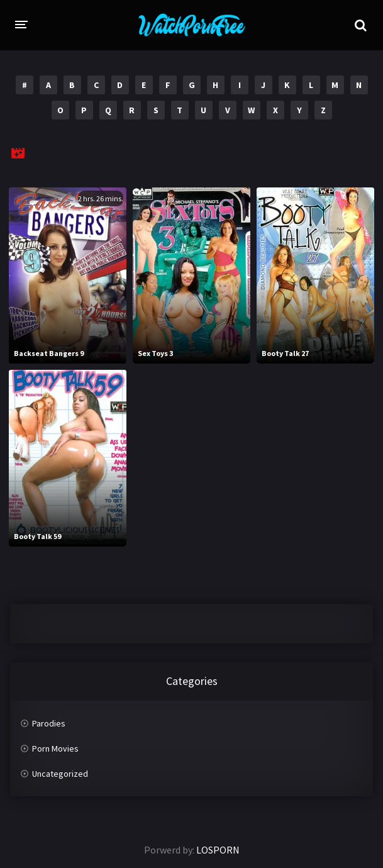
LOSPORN (218, 850)
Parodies (49, 723)
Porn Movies (55, 748)
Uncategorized (60, 774)
